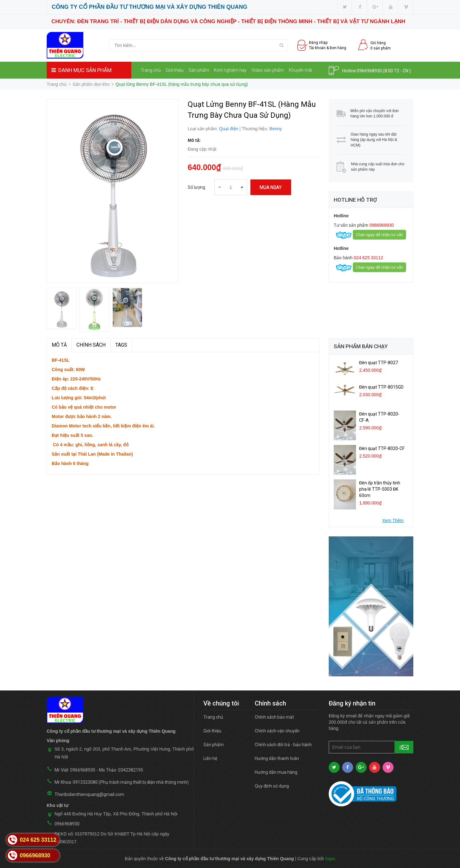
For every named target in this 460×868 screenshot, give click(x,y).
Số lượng (196, 187)
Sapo (330, 859)
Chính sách (91, 345)
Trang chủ (151, 70)
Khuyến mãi (301, 70)
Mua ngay (271, 187)
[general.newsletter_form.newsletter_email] (371, 747)
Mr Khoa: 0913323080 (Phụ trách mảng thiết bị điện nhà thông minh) (122, 782)
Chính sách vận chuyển (277, 731)
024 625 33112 (368, 258)
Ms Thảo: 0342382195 (121, 770)
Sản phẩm (199, 70)
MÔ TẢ (59, 345)
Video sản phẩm (268, 70)
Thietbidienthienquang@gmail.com (89, 794)
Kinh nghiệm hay (230, 70)
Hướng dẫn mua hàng (276, 772)
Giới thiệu (175, 70)
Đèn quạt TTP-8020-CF (382, 448)
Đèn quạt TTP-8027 (379, 363)
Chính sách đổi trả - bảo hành (283, 745)
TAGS (121, 345)
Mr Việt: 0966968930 (75, 770)
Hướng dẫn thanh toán (277, 758)
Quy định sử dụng (272, 786)
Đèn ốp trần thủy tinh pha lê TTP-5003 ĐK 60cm (380, 489)
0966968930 (369, 71)
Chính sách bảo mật (274, 717)
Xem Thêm (393, 520)
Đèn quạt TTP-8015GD (381, 387)
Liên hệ (150, 87)
